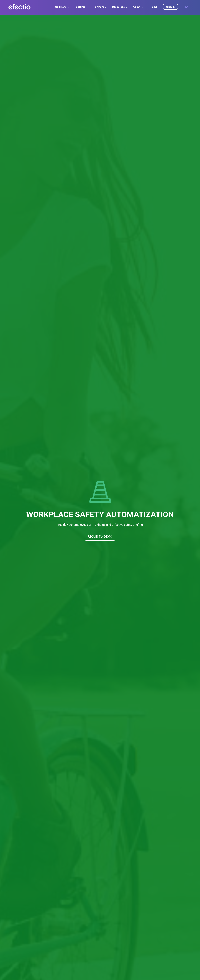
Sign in (170, 7)
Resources (120, 7)
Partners (100, 7)
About (138, 7)
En (189, 7)
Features (81, 7)
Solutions (62, 7)
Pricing (153, 7)
